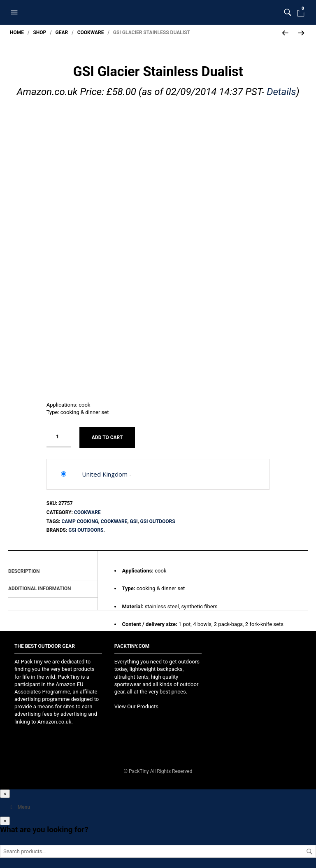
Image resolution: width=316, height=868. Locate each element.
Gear (62, 33)
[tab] (53, 570)
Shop (39, 33)
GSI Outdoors (158, 519)
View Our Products (136, 704)
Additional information (40, 586)
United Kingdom (105, 472)
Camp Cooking (80, 519)
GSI (134, 519)
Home (17, 33)
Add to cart (107, 435)
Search (309, 849)
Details (281, 92)
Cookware (91, 33)
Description (24, 569)
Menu (19, 805)
